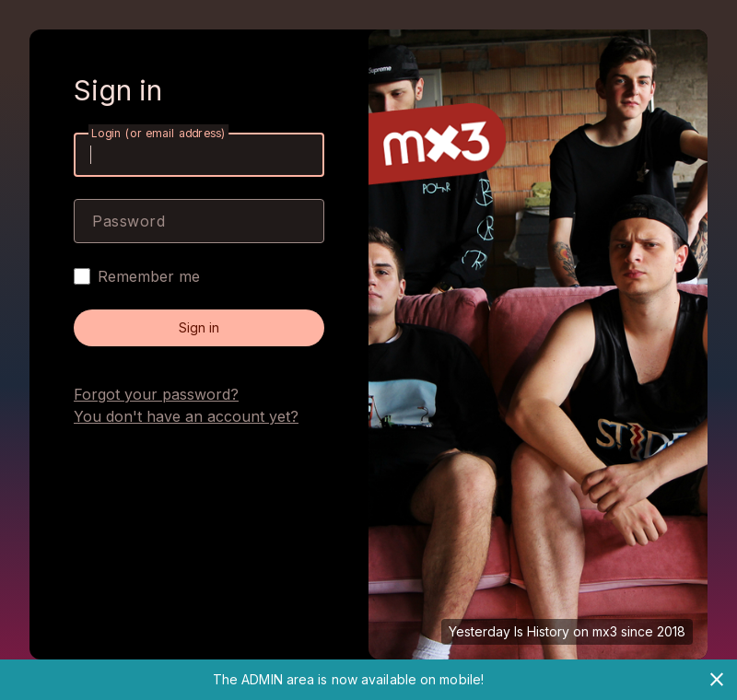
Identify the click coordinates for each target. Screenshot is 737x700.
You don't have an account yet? (186, 416)
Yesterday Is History (509, 631)
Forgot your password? (156, 394)
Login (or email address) (158, 133)
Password (129, 221)
